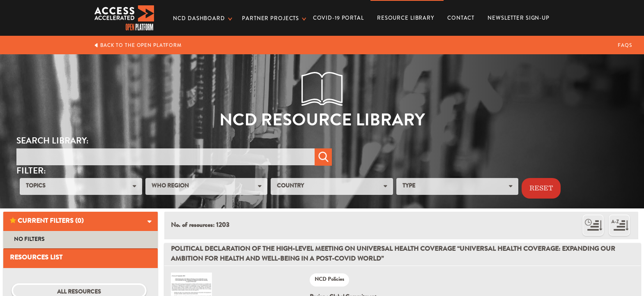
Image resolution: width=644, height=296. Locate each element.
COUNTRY (290, 186)
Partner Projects (270, 18)
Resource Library (406, 15)
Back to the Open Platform (138, 45)
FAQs (625, 45)
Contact (461, 18)
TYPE (409, 186)
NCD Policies (329, 280)
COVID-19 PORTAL (338, 18)
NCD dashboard (199, 18)
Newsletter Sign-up (519, 18)
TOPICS (36, 186)
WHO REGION (170, 186)
